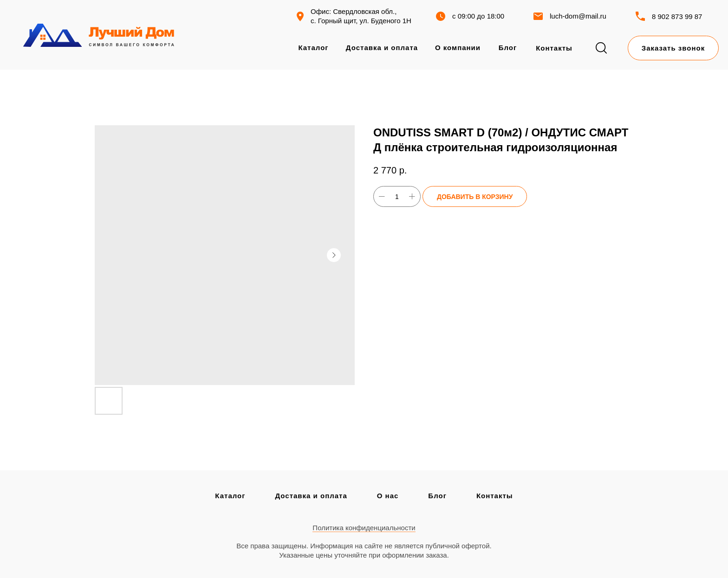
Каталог (230, 496)
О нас (388, 496)
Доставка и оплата (311, 496)
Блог (437, 496)
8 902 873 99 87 (677, 16)
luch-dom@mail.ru (578, 16)
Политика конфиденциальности (364, 528)
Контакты (495, 496)
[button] (673, 48)
